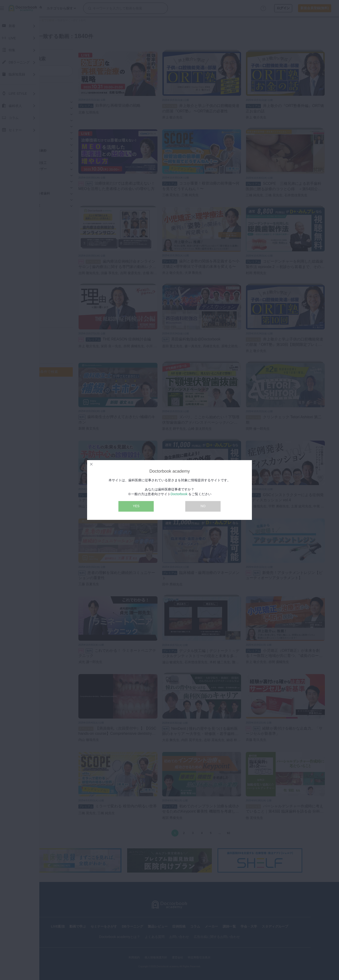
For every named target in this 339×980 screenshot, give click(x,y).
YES (136, 506)
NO (203, 506)
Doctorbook (179, 494)
